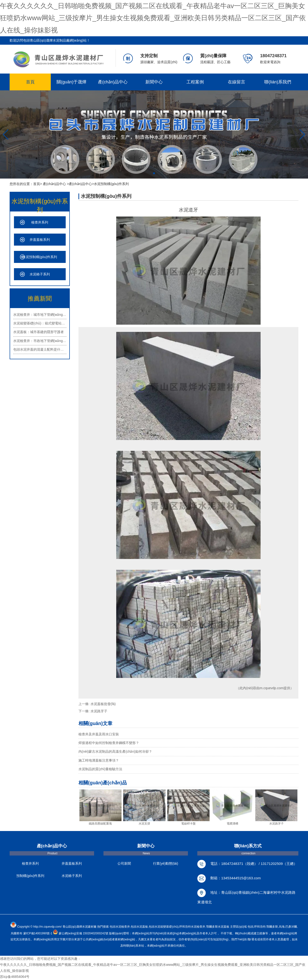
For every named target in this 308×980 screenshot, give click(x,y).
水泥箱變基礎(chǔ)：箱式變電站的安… (40, 323)
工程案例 (195, 82)
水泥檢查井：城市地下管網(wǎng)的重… (40, 315)
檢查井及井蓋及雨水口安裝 (99, 734)
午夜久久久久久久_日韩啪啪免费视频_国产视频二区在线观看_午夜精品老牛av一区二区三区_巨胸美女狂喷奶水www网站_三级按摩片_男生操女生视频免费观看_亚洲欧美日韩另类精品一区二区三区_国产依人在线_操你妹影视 (153, 18)
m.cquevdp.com (272, 688)
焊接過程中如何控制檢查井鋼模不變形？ (109, 743)
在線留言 (237, 82)
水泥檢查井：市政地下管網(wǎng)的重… (40, 341)
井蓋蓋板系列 (40, 240)
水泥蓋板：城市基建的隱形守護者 (38, 332)
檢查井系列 (40, 222)
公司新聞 (124, 863)
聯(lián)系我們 (278, 82)
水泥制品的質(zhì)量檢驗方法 (100, 769)
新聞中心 (154, 82)
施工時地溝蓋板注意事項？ (99, 760)
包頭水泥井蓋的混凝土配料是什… (38, 349)
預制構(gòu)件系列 (30, 876)
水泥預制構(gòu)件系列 (40, 257)
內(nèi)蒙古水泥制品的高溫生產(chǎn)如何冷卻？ (115, 751)
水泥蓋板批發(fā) (103, 704)
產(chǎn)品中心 (113, 82)
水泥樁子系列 (40, 274)
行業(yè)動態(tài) (166, 863)
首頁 (30, 82)
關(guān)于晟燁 (71, 82)
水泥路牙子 (99, 711)
